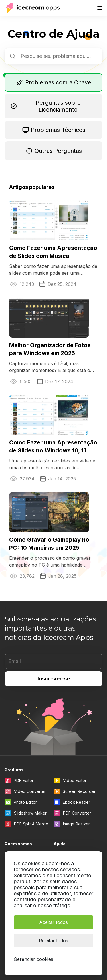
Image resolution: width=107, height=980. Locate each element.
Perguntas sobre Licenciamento (45, 106)
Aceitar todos (53, 922)
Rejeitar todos (53, 940)
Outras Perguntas (53, 151)
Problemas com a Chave (54, 82)
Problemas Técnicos (53, 130)
